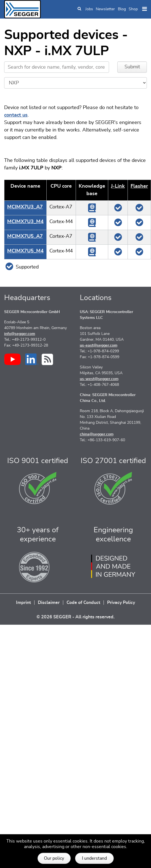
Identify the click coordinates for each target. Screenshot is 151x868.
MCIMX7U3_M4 (25, 222)
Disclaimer (49, 603)
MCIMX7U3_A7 (25, 207)
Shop (133, 9)
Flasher (139, 186)
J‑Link (118, 186)
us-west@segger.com (99, 379)
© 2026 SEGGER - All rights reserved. (75, 617)
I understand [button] (94, 858)
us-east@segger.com (99, 345)
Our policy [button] (54, 858)
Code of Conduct (83, 603)
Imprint (23, 603)
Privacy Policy (121, 603)
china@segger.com (97, 434)
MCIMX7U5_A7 (25, 236)
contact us (16, 115)
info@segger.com (20, 334)
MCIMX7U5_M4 (25, 251)
